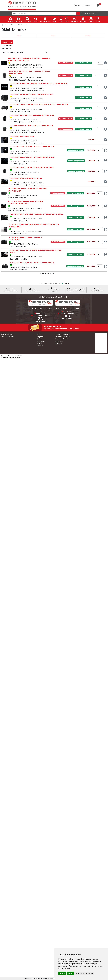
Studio (67, 20)
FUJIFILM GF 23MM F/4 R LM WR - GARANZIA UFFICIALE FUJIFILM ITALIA (37, 214)
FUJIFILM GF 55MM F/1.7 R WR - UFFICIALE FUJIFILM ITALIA (32, 115)
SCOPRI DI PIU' (41, 321)
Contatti (40, 346)
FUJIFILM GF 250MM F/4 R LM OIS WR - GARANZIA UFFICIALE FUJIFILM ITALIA (39, 84)
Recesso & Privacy (61, 339)
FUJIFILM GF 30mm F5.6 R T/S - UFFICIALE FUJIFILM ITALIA (32, 263)
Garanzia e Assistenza (63, 337)
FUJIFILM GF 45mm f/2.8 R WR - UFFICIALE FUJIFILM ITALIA (32, 157)
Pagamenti (59, 341)
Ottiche (35, 20)
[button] (78, 14)
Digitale (11, 20)
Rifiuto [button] (70, 973)
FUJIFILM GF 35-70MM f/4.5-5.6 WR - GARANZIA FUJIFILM (32, 94)
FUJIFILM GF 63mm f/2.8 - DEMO (22, 136)
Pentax (88, 36)
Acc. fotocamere (45, 20)
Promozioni (41, 341)
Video (54, 20)
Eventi (39, 343)
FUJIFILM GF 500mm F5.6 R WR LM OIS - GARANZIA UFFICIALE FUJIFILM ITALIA (39, 105)
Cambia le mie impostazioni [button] (84, 973)
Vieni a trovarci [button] (89, 14)
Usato (98, 20)
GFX (15, 45)
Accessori (83, 20)
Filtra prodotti (7, 42)
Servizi (39, 339)
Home (7, 25)
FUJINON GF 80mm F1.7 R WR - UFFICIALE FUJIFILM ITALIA (32, 126)
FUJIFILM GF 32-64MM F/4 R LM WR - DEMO (26, 178)
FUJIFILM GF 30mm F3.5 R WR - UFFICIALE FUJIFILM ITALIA (32, 168)
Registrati (41, 337)
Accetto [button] (62, 973)
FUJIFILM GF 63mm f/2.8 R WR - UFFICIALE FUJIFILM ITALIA (32, 147)
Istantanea (27, 20)
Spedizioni (59, 343)
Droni (61, 20)
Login (39, 334)
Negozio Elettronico (12, 356)
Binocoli (91, 20)
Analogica (19, 20)
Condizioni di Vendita (62, 334)
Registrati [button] (87, 6)
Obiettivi (14, 25)
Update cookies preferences (10, 358)
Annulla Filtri (19, 41)
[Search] (44, 14)
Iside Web (20, 356)
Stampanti (75, 20)
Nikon (53, 36)
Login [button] (78, 6)
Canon (19, 36)
